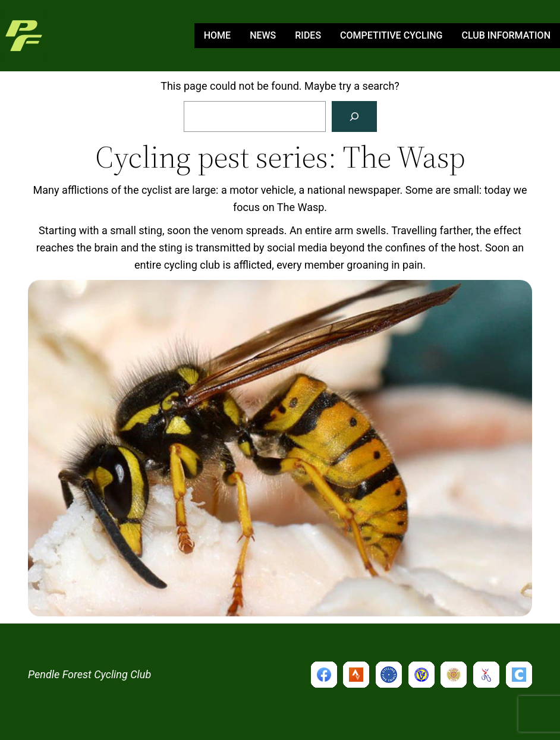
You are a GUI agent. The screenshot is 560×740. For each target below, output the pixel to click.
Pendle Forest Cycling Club (89, 674)
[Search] (354, 116)
